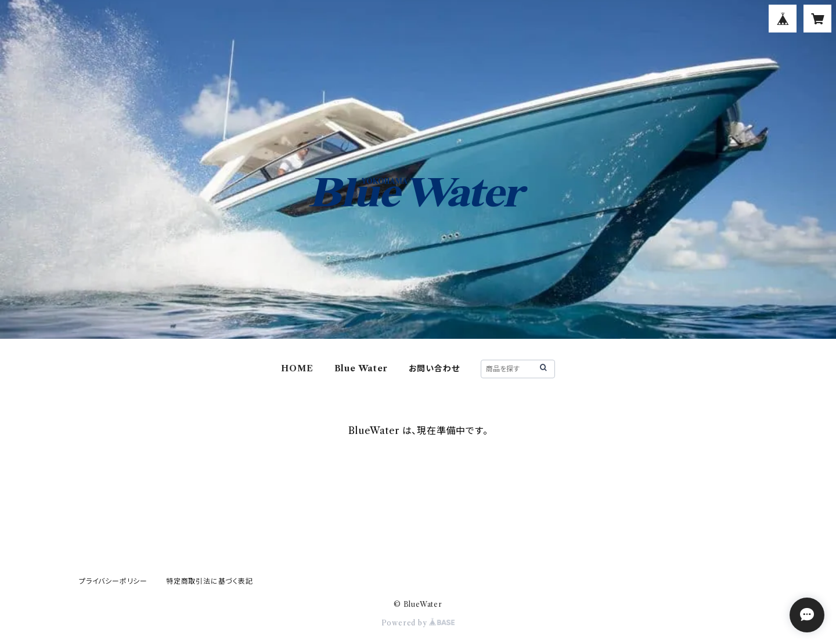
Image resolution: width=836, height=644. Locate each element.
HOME (297, 368)
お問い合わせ (434, 368)
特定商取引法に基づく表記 (210, 581)
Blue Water (361, 368)
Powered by (418, 623)
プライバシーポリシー (113, 581)
